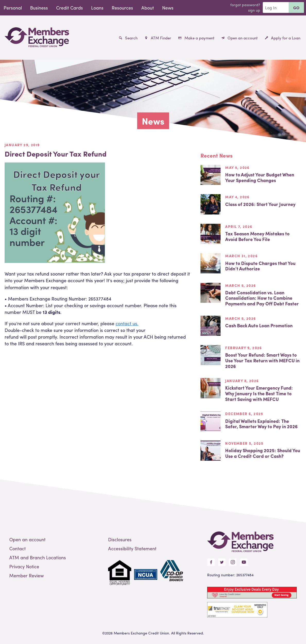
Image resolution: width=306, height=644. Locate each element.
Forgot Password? (245, 5)
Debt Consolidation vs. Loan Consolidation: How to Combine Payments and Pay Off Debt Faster (262, 298)
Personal (13, 8)
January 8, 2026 (242, 381)
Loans (97, 8)
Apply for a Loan (283, 38)
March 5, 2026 (241, 285)
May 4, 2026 (237, 197)
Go (296, 8)
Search (128, 38)
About (148, 8)
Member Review (27, 575)
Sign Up (254, 10)
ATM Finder (158, 38)
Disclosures (120, 539)
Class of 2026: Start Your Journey (260, 204)
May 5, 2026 (237, 167)
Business (39, 8)
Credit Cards (69, 8)
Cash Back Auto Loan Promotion (259, 325)
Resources (122, 8)
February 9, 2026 (243, 348)
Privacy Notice (24, 566)
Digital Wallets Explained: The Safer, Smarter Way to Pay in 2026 (261, 424)
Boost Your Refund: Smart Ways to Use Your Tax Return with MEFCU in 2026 (262, 360)
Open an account (239, 38)
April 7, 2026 (239, 226)
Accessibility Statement (132, 548)
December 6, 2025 (244, 414)
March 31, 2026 (241, 256)
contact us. (127, 323)
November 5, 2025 (244, 443)
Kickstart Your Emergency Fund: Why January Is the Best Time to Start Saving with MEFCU (259, 393)
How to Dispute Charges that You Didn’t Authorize (260, 266)
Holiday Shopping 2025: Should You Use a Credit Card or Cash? (263, 453)
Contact (18, 548)
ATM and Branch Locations (38, 557)
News (168, 8)
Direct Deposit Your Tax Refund (56, 153)
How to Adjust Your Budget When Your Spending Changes (260, 177)
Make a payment (196, 38)
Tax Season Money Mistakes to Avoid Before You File (257, 236)
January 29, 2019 (22, 145)
